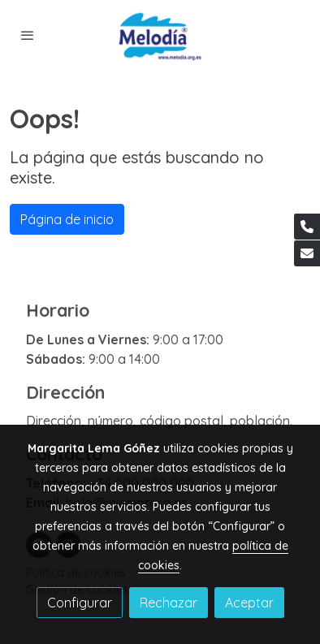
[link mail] (307, 253)
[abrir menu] (28, 35)
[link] (160, 35)
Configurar (80, 603)
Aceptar (249, 603)
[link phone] (307, 227)
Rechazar (169, 603)
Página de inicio (67, 219)
